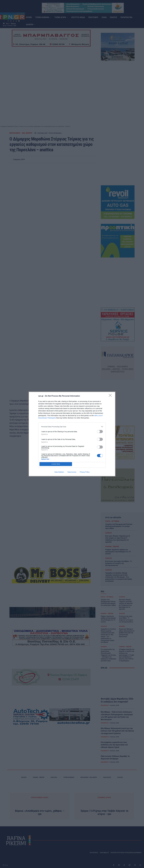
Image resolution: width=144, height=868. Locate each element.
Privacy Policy (85, 472)
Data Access (72, 472)
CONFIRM (56, 464)
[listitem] (72, 427)
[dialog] (72, 434)
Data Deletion (59, 472)
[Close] (111, 396)
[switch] (100, 432)
